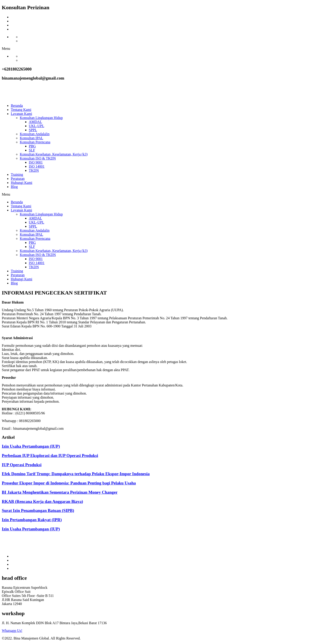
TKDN (34, 170)
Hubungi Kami (22, 183)
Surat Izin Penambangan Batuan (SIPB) (38, 510)
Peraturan (18, 179)
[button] (162, 49)
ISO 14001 (37, 166)
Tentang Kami (21, 110)
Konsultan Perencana (35, 142)
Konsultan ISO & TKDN (38, 158)
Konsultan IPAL (31, 138)
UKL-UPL (36, 126)
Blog (14, 187)
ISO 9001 (36, 162)
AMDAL (35, 122)
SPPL (33, 130)
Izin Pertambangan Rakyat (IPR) (32, 520)
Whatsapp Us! (12, 631)
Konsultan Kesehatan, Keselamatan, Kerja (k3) (54, 154)
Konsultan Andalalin (35, 134)
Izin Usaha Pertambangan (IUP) (31, 446)
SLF (32, 150)
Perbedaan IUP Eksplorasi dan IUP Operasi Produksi (50, 456)
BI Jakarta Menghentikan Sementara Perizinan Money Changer (60, 492)
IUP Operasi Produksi (22, 465)
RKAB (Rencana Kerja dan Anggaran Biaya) (42, 501)
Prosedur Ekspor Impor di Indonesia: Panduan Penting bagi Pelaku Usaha (69, 483)
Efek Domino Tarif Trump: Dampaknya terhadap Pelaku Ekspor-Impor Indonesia (76, 474)
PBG (32, 146)
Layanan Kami (21, 114)
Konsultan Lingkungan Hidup (41, 118)
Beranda (17, 106)
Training (17, 175)
